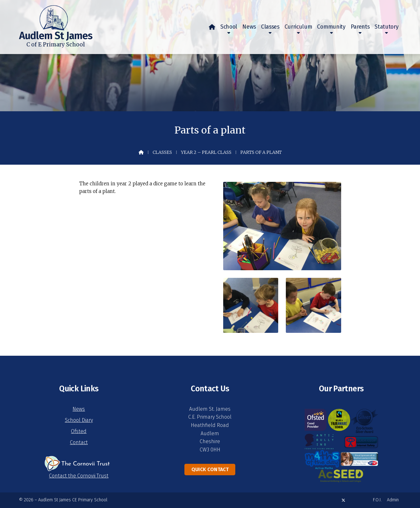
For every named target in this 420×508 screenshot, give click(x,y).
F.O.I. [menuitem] (377, 500)
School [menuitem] (229, 27)
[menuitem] (212, 27)
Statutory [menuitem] (386, 27)
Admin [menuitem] (393, 500)
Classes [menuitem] (270, 27)
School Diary (79, 420)
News (79, 409)
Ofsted (79, 431)
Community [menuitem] (331, 27)
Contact (79, 442)
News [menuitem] (249, 27)
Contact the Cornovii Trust (79, 476)
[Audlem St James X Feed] (343, 500)
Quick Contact (210, 469)
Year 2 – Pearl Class (206, 152)
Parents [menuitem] (360, 27)
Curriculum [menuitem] (298, 27)
